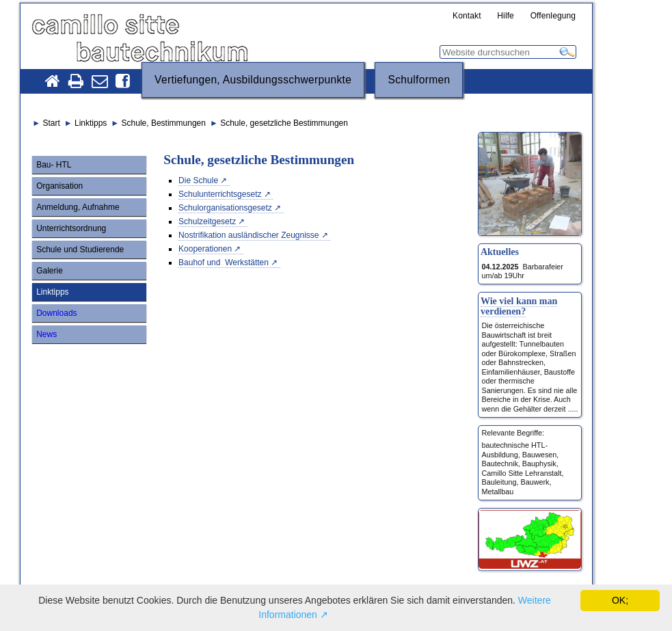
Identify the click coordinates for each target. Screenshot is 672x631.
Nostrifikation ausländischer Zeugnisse (248, 235)
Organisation (59, 186)
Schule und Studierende (80, 250)
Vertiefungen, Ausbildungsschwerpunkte (253, 80)
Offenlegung (553, 16)
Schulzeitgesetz (207, 221)
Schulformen (419, 80)
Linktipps (52, 292)
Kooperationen (205, 249)
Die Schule (198, 180)
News (46, 334)
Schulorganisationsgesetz (225, 208)
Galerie (50, 271)
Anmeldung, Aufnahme (78, 207)
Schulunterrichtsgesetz (220, 194)
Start (51, 123)
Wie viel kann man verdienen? (519, 306)
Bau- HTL (54, 165)
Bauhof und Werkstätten (224, 263)
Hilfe (506, 16)
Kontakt (467, 16)
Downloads (56, 313)
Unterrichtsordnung (71, 228)
